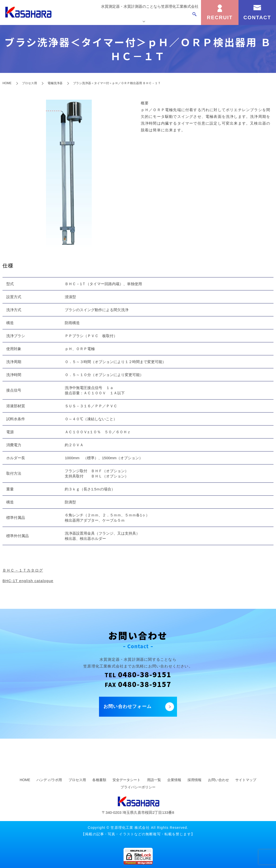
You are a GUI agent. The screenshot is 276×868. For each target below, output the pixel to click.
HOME (7, 83)
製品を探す (121, 17)
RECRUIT (220, 17)
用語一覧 (154, 780)
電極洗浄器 (55, 83)
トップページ (97, 17)
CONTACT (257, 17)
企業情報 (179, 17)
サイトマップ (246, 780)
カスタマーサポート (151, 17)
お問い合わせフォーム (127, 706)
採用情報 (194, 780)
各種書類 (99, 780)
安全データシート (126, 780)
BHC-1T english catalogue (28, 581)
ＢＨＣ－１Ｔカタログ (23, 570)
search (194, 17)
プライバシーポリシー (138, 787)
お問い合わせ (218, 780)
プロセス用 (29, 83)
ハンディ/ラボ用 (49, 780)
